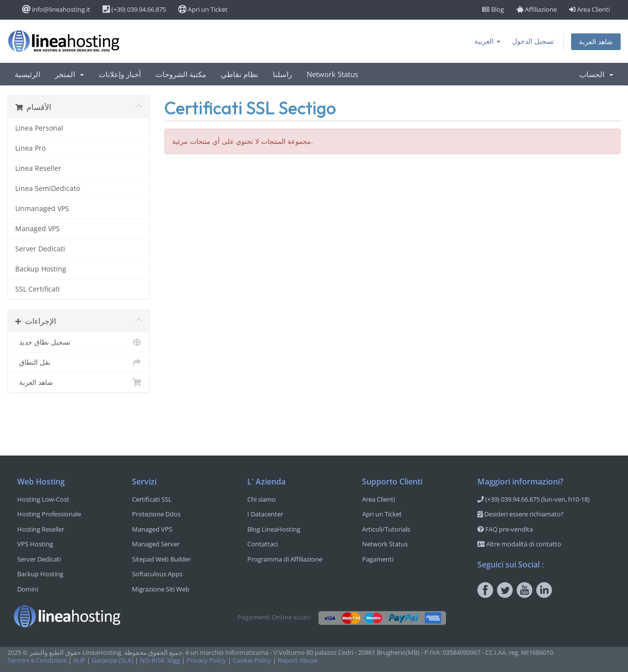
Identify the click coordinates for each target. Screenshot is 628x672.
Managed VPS (38, 228)
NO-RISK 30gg (160, 660)
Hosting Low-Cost (43, 499)
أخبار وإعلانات (120, 74)
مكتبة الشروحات (181, 74)
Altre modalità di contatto (519, 544)
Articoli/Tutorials (386, 529)
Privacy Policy (206, 660)
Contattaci (262, 544)
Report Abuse (298, 660)
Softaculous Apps (157, 574)
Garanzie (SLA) (113, 660)
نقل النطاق (78, 362)
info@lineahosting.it (56, 9)
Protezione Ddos (156, 514)
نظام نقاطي (239, 74)
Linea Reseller (38, 168)
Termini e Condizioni (37, 660)
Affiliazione (536, 9)
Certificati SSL (152, 499)
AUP (79, 660)
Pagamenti (378, 559)
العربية (487, 41)
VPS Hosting (35, 544)
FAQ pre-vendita (505, 529)
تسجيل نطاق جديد (78, 342)
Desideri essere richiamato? (521, 514)
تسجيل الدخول (533, 41)
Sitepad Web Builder (161, 559)
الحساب (596, 74)
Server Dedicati (40, 249)
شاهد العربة (596, 41)
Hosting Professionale (49, 514)
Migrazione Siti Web (161, 589)
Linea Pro (30, 148)
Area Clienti (589, 9)
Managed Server (156, 544)
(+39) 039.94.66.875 (134, 9)
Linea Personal (39, 128)
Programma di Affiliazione (285, 559)
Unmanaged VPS (42, 208)
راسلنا (282, 74)
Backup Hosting (41, 269)
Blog (493, 9)
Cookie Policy (252, 660)
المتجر (69, 74)
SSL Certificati (38, 289)
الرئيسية (27, 74)
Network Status (332, 74)
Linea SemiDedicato (48, 188)
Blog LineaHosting (274, 529)
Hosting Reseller (41, 529)
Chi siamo (262, 499)
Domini (28, 589)
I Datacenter (265, 514)
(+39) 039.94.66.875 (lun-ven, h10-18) (534, 499)
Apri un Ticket (203, 9)
